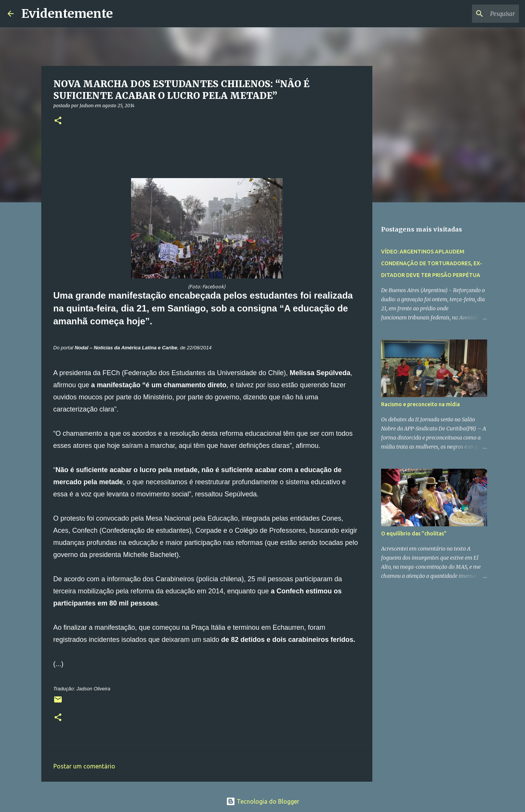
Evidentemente (67, 14)
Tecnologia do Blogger (263, 801)
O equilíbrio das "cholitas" (414, 534)
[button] (58, 121)
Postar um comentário (84, 766)
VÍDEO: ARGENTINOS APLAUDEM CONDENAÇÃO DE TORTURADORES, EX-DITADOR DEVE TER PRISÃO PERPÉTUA (432, 263)
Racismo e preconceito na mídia (420, 404)
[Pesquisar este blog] (479, 14)
